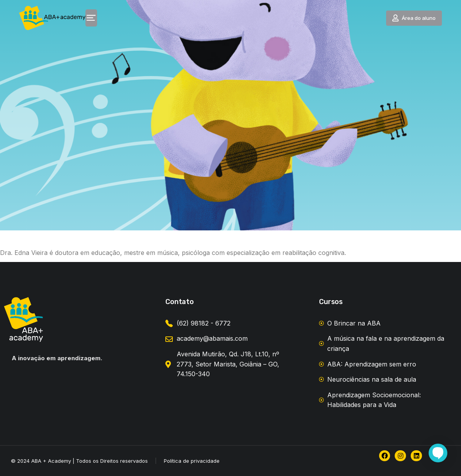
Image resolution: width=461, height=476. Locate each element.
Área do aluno (421, 19)
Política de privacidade (192, 461)
